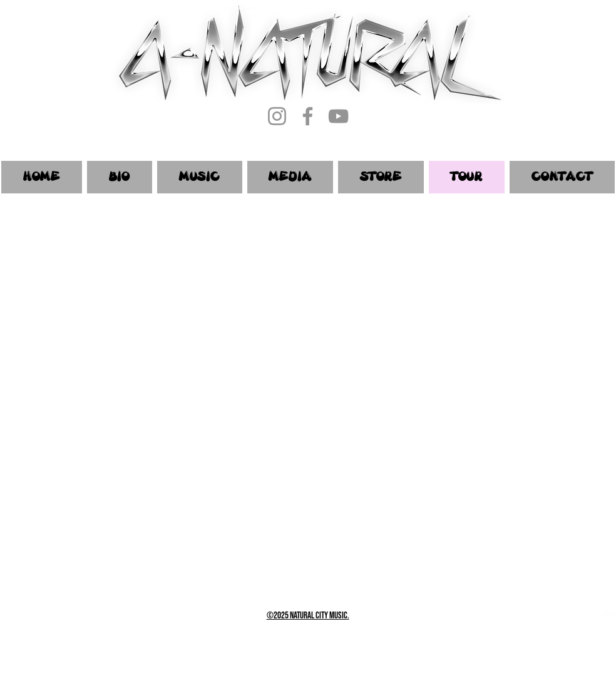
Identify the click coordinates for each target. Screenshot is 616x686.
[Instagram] (277, 116)
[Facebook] (308, 116)
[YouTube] (338, 116)
